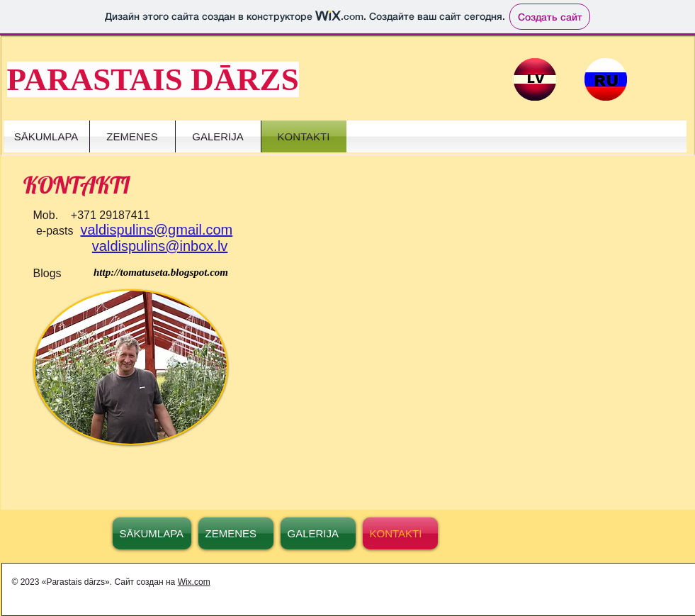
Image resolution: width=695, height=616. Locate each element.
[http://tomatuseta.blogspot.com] (161, 272)
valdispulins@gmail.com (156, 230)
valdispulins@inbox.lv (160, 246)
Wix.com (194, 582)
